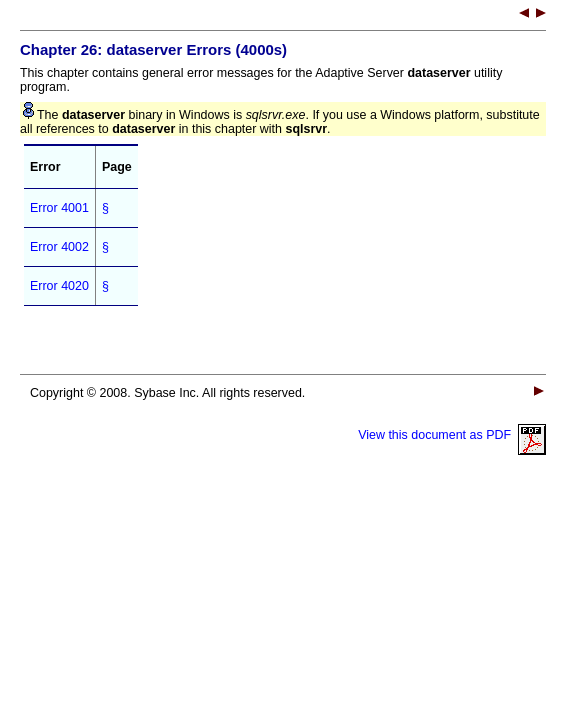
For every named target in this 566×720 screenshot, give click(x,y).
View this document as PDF (452, 435)
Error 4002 (59, 247)
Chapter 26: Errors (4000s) (153, 49)
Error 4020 (59, 286)
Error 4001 (59, 208)
